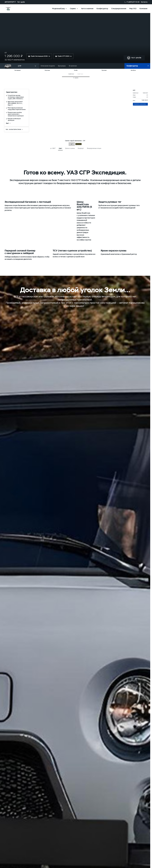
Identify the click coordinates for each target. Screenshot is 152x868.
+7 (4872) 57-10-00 (133, 2)
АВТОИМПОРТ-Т (10, 2)
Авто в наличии (87, 9)
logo (12, 9)
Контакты (144, 2)
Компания (143, 9)
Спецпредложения (119, 9)
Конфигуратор (102, 9)
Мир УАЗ (133, 9)
